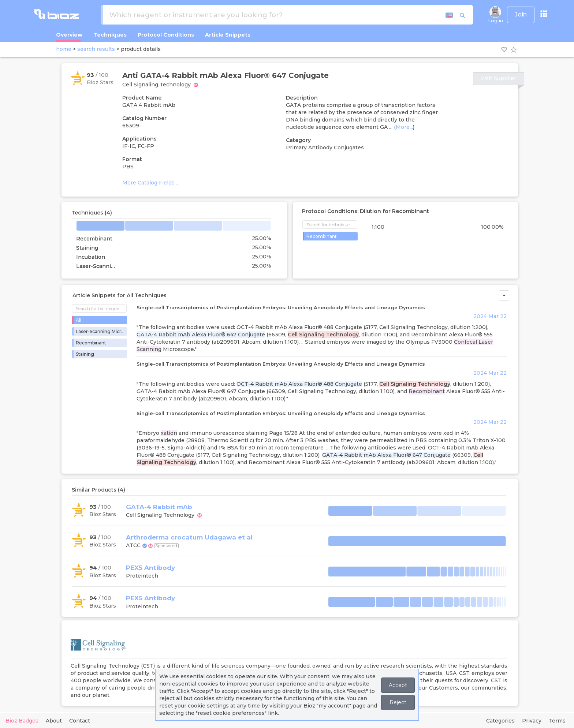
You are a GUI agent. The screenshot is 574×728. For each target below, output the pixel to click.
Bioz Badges (22, 721)
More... (404, 127)
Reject (398, 702)
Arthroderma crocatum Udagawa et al (189, 537)
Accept (398, 685)
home (64, 49)
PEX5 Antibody (150, 568)
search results (96, 49)
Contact (80, 721)
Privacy (532, 721)
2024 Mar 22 (490, 316)
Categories (500, 721)
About (54, 721)
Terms (557, 721)
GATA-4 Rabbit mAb (159, 507)
